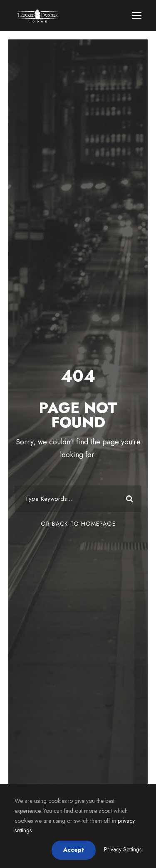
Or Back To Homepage (78, 524)
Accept (74, 850)
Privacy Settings (123, 849)
